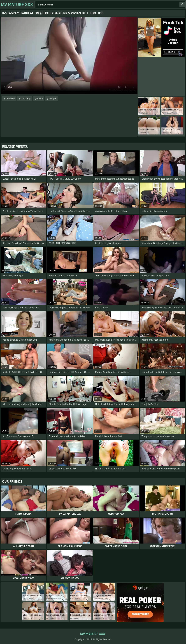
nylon (40, 99)
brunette (11, 99)
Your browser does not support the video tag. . (69, 56)
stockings (26, 99)
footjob (53, 99)
